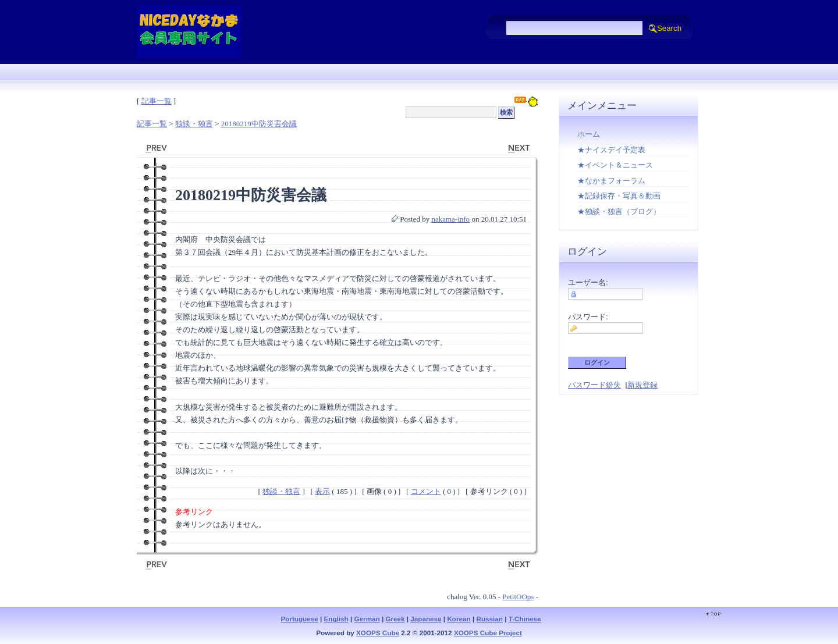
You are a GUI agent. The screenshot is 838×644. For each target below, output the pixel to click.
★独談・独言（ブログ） (619, 211)
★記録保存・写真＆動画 (619, 196)
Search (669, 28)
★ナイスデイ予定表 (611, 150)
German (367, 619)
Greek (395, 619)
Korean (459, 619)
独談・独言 (194, 124)
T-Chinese (525, 619)
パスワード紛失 (594, 385)
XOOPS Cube (378, 633)
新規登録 (642, 385)
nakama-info (450, 219)
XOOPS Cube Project (488, 633)
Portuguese (299, 619)
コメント (426, 491)
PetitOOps (518, 597)
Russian (489, 619)
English (336, 619)
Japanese (426, 619)
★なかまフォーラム (611, 181)
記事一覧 (157, 101)
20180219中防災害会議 (259, 124)
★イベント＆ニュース (615, 165)
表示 (322, 491)
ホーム (589, 134)
